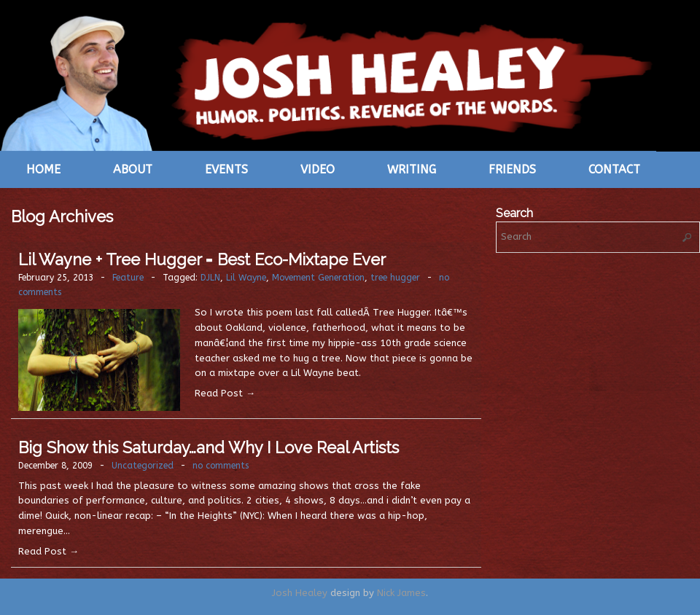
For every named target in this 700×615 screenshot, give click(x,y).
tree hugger (395, 278)
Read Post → (225, 393)
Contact (614, 169)
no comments (221, 466)
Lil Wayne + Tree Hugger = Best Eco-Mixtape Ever (202, 259)
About (133, 169)
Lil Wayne (246, 278)
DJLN (210, 278)
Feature (128, 278)
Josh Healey (300, 593)
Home (43, 169)
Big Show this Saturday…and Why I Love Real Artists (209, 447)
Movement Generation (318, 278)
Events (226, 169)
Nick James (401, 593)
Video (318, 169)
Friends (512, 169)
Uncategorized (143, 466)
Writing (412, 169)
